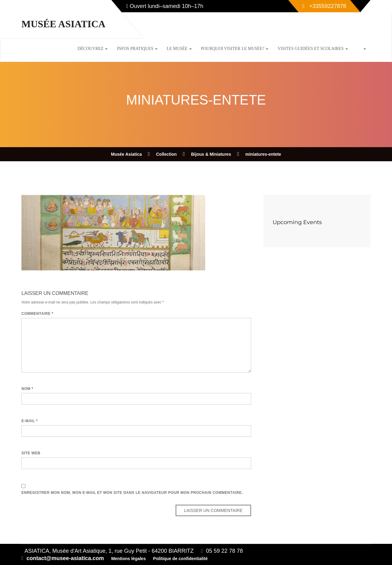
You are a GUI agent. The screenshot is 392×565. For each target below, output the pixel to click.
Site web (31, 453)
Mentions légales (128, 559)
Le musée (179, 49)
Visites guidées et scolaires (313, 49)
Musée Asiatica (63, 24)
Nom (27, 389)
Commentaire (37, 314)
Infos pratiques (137, 49)
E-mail (30, 421)
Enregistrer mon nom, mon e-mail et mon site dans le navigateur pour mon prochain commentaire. (132, 493)
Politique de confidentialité (180, 559)
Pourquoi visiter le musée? (235, 49)
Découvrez (92, 49)
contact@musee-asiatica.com (65, 558)
